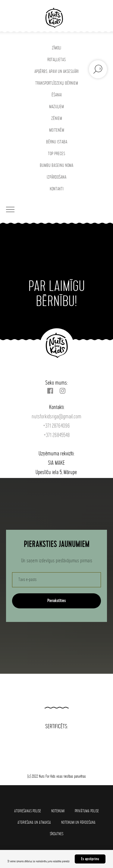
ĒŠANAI (57, 95)
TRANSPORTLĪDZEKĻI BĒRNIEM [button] (57, 83)
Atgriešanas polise (28, 811)
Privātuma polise (87, 811)
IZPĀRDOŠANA (56, 177)
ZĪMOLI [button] (56, 48)
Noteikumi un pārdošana (78, 822)
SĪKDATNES (56, 834)
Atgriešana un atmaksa (34, 822)
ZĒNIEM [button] (57, 119)
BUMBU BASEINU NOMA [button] (56, 165)
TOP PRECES (56, 154)
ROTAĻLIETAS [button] (56, 60)
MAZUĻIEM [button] (56, 107)
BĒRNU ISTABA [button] (57, 142)
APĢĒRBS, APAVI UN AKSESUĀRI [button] (56, 72)
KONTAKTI (57, 189)
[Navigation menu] (10, 210)
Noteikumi (58, 811)
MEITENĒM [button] (57, 130)
